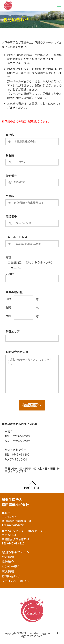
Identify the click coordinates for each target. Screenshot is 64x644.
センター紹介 (11, 566)
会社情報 (8, 557)
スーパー (15, 268)
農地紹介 (8, 562)
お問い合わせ (11, 576)
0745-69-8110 (16, 543)
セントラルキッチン (40, 262)
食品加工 (15, 262)
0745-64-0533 (16, 525)
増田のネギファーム (15, 552)
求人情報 (8, 571)
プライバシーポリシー (17, 581)
